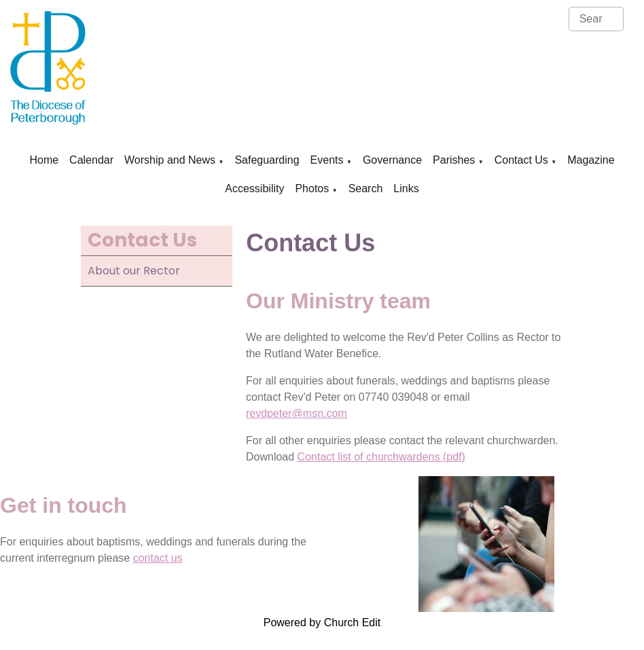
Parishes (454, 160)
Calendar (91, 160)
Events (327, 160)
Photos (312, 188)
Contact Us (521, 160)
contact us (158, 558)
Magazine (591, 160)
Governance (392, 160)
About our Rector (134, 271)
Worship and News (170, 160)
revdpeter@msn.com (297, 413)
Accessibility (254, 188)
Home (44, 160)
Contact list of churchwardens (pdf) (381, 457)
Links (406, 188)
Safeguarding (267, 160)
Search (366, 188)
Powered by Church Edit (322, 622)
